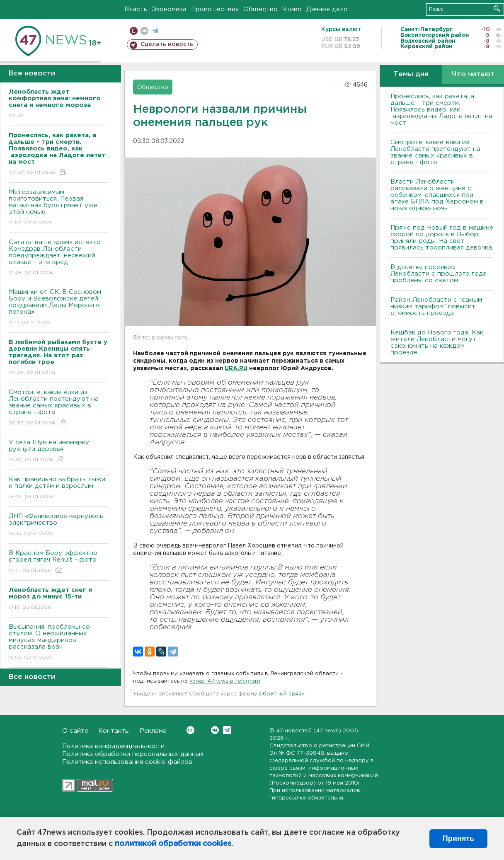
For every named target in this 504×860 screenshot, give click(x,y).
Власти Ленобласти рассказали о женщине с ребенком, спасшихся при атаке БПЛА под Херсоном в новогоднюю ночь (437, 195)
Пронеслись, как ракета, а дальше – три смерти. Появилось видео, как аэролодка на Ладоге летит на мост (441, 110)
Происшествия (215, 9)
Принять (458, 838)
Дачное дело (327, 9)
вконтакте (144, 31)
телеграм (155, 31)
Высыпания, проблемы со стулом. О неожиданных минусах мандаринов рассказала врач (58, 643)
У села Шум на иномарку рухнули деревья (58, 452)
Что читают (473, 74)
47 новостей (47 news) (309, 731)
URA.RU (236, 368)
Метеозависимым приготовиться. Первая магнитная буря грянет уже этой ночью (58, 208)
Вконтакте (190, 730)
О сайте (75, 731)
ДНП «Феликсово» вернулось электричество (58, 525)
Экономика (169, 9)
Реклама (153, 731)
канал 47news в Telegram (225, 681)
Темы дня (411, 74)
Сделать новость (167, 44)
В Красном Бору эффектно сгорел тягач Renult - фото (58, 562)
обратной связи (282, 694)
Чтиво (292, 9)
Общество (260, 9)
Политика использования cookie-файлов (127, 762)
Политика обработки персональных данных (133, 754)
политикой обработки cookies (173, 844)
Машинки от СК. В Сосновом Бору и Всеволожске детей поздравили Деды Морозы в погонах (58, 308)
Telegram (227, 730)
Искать (497, 8)
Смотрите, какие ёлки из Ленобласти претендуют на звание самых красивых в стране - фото (58, 408)
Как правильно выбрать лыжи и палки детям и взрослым (58, 488)
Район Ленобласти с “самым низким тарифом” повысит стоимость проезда (436, 306)
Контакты (114, 731)
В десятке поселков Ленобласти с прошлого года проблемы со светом (439, 274)
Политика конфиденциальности (113, 746)
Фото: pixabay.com (160, 338)
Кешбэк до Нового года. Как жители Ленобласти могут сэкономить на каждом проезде (437, 343)
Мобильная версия (134, 31)
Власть (136, 9)
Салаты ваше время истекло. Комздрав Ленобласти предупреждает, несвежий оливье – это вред (58, 258)
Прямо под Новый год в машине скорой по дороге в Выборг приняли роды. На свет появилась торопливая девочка (442, 238)
